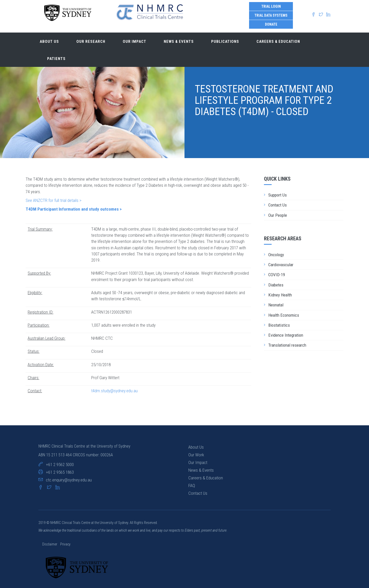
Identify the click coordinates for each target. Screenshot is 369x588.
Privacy (65, 544)
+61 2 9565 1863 (60, 472)
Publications (225, 42)
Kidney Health (280, 295)
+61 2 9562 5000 (60, 465)
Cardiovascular (281, 265)
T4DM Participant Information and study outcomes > (74, 209)
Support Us (278, 195)
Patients (56, 59)
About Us (196, 447)
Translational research (287, 345)
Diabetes (276, 285)
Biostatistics (279, 325)
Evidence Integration (286, 335)
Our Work (196, 455)
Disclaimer (50, 544)
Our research (91, 42)
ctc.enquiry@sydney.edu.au (69, 480)
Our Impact (198, 462)
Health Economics (284, 315)
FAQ (192, 486)
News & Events (179, 42)
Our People (278, 215)
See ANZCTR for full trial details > (54, 200)
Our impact (135, 42)
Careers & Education (278, 42)
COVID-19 (277, 275)
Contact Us (278, 205)
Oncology (276, 255)
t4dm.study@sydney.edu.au (114, 391)
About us (49, 42)
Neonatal (276, 305)
